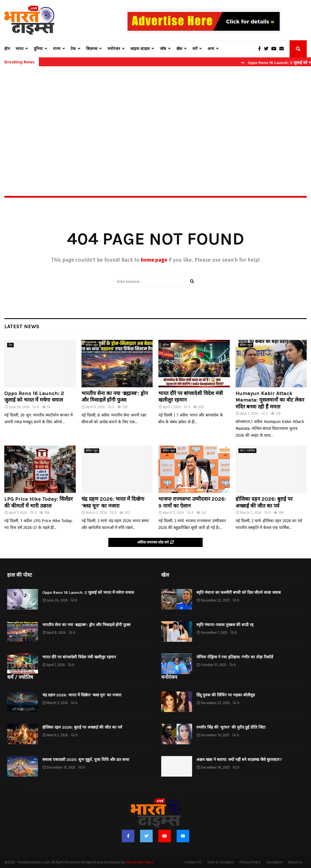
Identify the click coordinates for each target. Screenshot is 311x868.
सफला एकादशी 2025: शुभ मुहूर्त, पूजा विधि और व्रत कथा (86, 760)
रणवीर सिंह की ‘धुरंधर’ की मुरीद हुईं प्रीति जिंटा (231, 727)
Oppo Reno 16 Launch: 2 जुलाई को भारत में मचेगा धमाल (34, 397)
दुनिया (38, 49)
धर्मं (195, 49)
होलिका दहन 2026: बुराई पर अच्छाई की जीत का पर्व (264, 502)
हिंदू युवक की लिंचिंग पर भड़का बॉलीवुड (226, 695)
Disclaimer (274, 862)
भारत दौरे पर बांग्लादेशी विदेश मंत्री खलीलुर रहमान (79, 657)
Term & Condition (221, 862)
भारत (19, 49)
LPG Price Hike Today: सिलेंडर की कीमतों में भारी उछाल (38, 502)
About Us (295, 862)
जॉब (163, 49)
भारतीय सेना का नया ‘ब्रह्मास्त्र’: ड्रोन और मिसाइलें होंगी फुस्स (115, 397)
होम (7, 49)
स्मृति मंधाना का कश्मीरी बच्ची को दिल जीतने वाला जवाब (239, 593)
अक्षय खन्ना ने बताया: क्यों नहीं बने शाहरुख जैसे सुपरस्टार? (239, 760)
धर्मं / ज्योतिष (247, 451)
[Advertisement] (155, 119)
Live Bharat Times (139, 862)
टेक (73, 49)
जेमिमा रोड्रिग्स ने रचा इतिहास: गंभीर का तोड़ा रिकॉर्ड (235, 657)
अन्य (211, 49)
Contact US (193, 862)
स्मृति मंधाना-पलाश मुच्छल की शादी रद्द (225, 625)
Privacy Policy (250, 862)
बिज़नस (92, 49)
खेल (179, 49)
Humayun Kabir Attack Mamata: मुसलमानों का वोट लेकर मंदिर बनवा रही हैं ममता (270, 400)
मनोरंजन (114, 49)
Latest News (22, 326)
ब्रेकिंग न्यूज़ (92, 345)
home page (154, 260)
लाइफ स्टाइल (140, 49)
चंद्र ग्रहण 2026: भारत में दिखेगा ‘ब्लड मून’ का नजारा (113, 502)
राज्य (57, 49)
